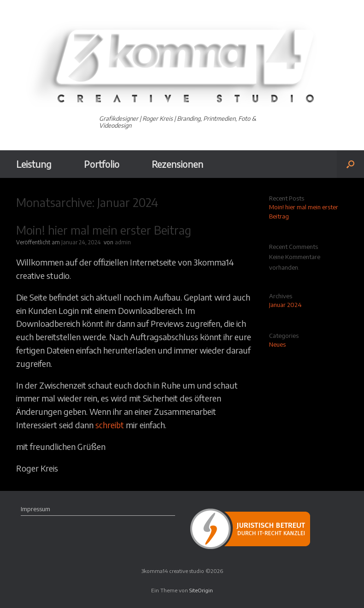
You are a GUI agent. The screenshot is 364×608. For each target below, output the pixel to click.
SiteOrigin (201, 590)
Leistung (34, 164)
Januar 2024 (285, 305)
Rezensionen (177, 164)
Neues (277, 344)
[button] (350, 164)
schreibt (110, 425)
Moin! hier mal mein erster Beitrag (104, 230)
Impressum (35, 509)
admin (123, 242)
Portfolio (102, 164)
